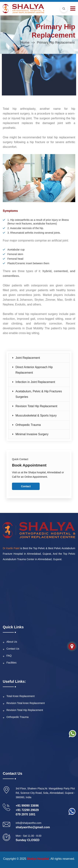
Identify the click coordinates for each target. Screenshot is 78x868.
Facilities (11, 663)
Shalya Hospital (38, 859)
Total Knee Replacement (21, 696)
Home (25, 43)
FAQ (9, 656)
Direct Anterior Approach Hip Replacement (34, 370)
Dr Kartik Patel (11, 548)
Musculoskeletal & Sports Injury (36, 415)
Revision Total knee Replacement (26, 703)
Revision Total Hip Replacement (36, 406)
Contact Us (13, 649)
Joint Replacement (28, 358)
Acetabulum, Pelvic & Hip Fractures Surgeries (39, 394)
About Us (12, 642)
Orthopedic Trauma (28, 425)
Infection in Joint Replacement (35, 382)
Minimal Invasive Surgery (32, 434)
